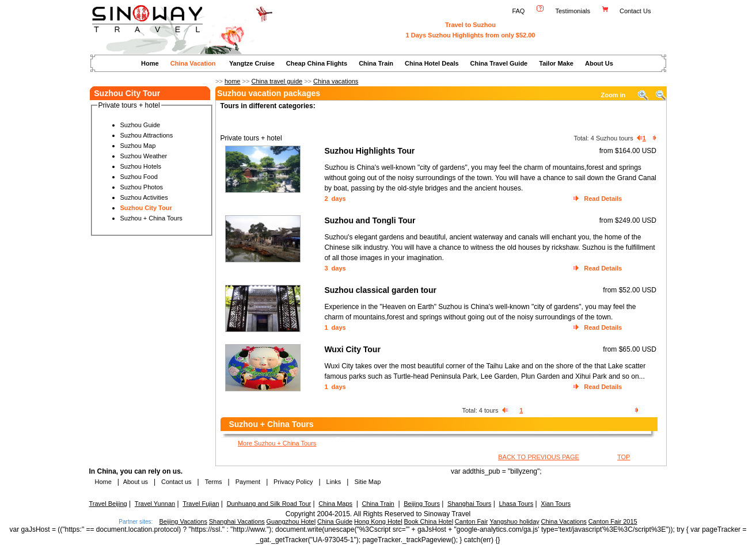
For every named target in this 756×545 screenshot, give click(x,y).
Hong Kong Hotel (378, 521)
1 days (335, 327)
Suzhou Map (138, 146)
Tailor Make (556, 63)
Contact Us (636, 11)
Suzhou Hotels (141, 166)
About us (136, 482)
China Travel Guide (499, 63)
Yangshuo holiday (514, 521)
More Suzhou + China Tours (277, 443)
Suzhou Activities (144, 197)
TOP (624, 457)
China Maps (335, 504)
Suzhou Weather (144, 156)
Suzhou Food (139, 177)
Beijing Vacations (183, 521)
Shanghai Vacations (237, 521)
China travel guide (277, 81)
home (233, 81)
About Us (599, 63)
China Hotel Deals (432, 63)
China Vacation (193, 63)
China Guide (335, 521)
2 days (335, 199)
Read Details (603, 199)
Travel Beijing (108, 504)
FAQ (518, 11)
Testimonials (573, 11)
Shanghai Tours (469, 504)
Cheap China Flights (317, 63)
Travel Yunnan (155, 504)
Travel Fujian (201, 504)
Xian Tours (556, 504)
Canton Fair (471, 521)
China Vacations (564, 521)
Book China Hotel (428, 521)
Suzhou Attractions (147, 135)
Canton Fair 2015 (613, 521)
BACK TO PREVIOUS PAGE (539, 457)
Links (334, 482)
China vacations (336, 81)
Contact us (176, 482)
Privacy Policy (292, 482)
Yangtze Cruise (252, 63)
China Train (376, 63)
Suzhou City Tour (146, 208)
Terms (214, 482)
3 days (335, 268)
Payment (248, 482)
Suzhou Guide (140, 125)
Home (150, 63)
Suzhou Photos (142, 187)
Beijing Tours (422, 504)
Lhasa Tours (516, 504)
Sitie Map (367, 482)
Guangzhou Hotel (291, 521)
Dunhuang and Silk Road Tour (269, 504)
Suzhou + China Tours (151, 218)
